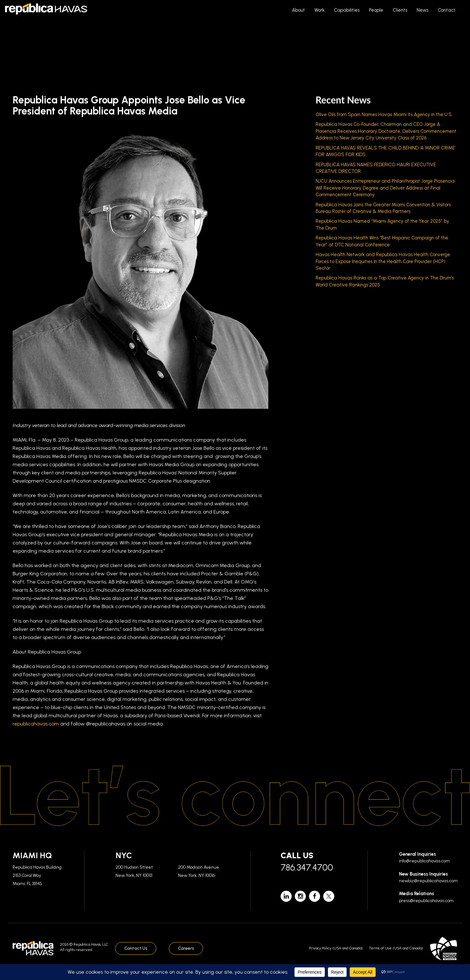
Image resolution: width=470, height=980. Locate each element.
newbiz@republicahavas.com (428, 881)
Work (319, 10)
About (298, 10)
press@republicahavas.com (426, 901)
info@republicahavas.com (424, 861)
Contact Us (136, 948)
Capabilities (347, 10)
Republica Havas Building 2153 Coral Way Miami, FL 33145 (37, 875)
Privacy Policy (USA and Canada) (336, 948)
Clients (400, 10)
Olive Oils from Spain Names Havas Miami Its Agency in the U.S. (384, 114)
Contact (447, 10)
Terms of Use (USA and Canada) (396, 948)
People (376, 10)
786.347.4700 (307, 867)
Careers (186, 948)
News (422, 10)
